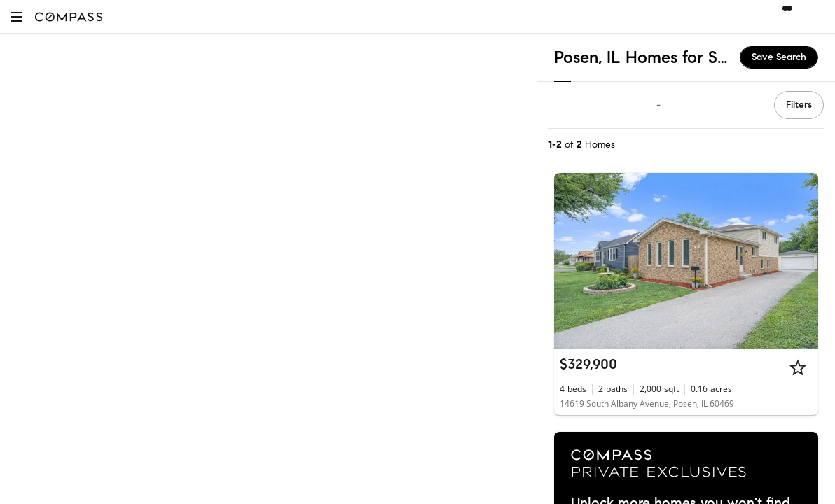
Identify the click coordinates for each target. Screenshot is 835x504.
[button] (17, 16)
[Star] (798, 367)
